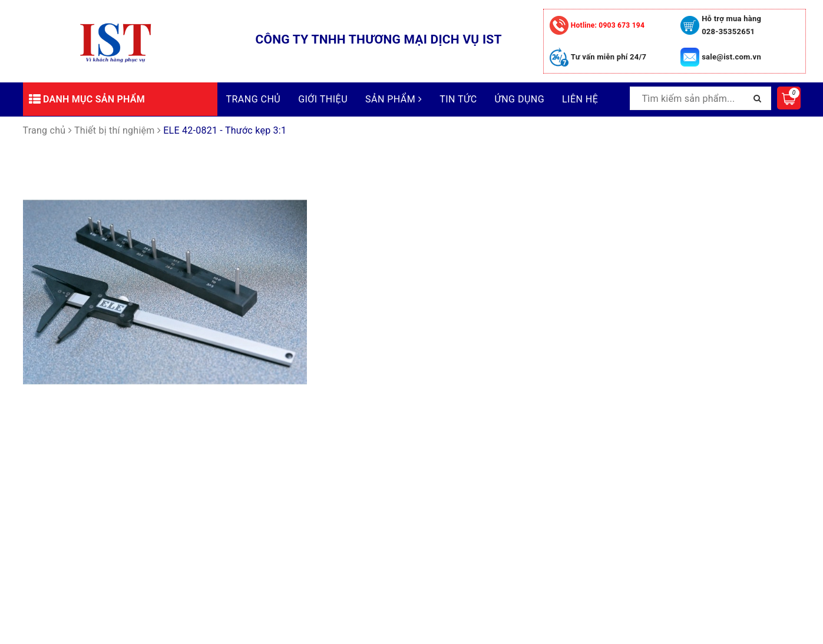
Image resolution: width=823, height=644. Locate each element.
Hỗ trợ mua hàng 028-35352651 (731, 25)
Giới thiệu (323, 99)
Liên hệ (580, 99)
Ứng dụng (520, 99)
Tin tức (458, 99)
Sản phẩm (394, 99)
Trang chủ (254, 99)
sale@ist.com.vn (731, 57)
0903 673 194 (608, 25)
